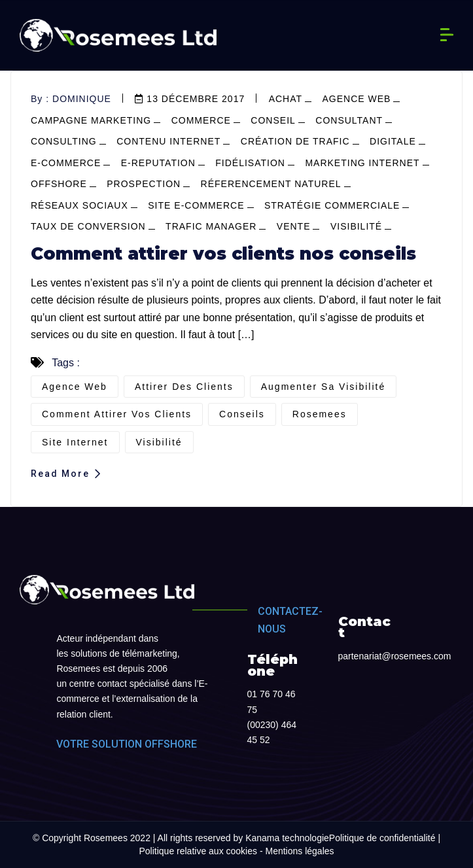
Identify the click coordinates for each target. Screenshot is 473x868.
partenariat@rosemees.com (395, 656)
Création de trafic (295, 141)
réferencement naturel (271, 184)
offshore (59, 184)
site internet (75, 442)
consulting (64, 141)
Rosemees (320, 414)
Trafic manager (211, 226)
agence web (357, 99)
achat (286, 99)
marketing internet (362, 163)
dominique (82, 99)
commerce (201, 120)
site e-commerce (196, 205)
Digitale (393, 141)
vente (294, 226)
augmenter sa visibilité (323, 387)
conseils (242, 414)
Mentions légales (299, 851)
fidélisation (250, 163)
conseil (273, 120)
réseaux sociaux (79, 205)
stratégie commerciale (332, 205)
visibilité (356, 226)
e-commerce (66, 163)
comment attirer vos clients (117, 414)
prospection (144, 184)
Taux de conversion (88, 226)
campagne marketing (91, 120)
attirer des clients (184, 387)
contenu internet (168, 141)
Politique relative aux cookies (198, 851)
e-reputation (158, 163)
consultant (349, 120)
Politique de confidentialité (382, 838)
